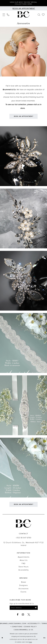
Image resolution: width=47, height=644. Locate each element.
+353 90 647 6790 (23, 538)
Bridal (23, 582)
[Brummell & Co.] (24, 14)
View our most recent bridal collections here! (23, 3)
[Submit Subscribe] (36, 608)
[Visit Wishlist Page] (43, 14)
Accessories (23, 588)
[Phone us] (8, 14)
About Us (24, 560)
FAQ (23, 563)
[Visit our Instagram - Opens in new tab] (23, 615)
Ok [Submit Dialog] (44, 638)
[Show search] (39, 14)
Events (23, 592)
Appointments (24, 557)
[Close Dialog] (2, 638)
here (30, 642)
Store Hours (23, 567)
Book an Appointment (24, 116)
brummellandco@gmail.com (13, 623)
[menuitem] (4, 14)
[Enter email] (24, 608)
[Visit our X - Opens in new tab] (29, 615)
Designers (23, 585)
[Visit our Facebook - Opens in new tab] (18, 615)
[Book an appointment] (24, 8)
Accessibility (24, 570)
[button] (4, 14)
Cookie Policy (30, 627)
